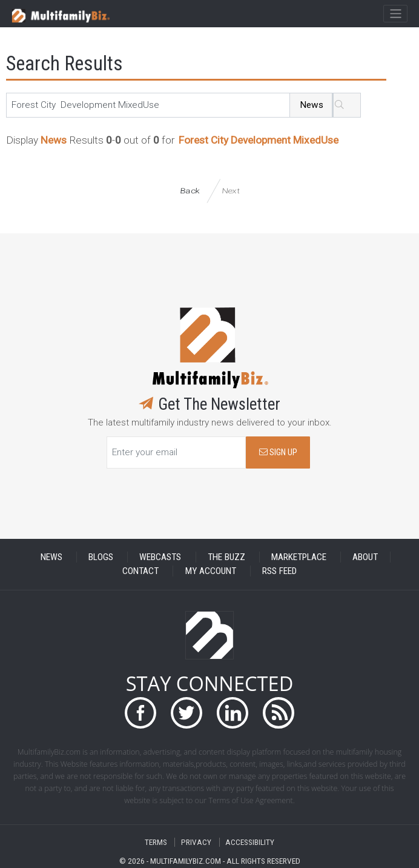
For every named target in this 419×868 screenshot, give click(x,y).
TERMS (156, 842)
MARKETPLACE (299, 557)
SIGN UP (278, 452)
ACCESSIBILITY (250, 842)
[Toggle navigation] (395, 14)
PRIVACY (196, 842)
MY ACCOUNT (211, 571)
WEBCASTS (160, 557)
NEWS (51, 557)
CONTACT (140, 571)
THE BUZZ (226, 557)
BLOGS (101, 557)
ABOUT (365, 557)
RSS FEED (279, 571)
